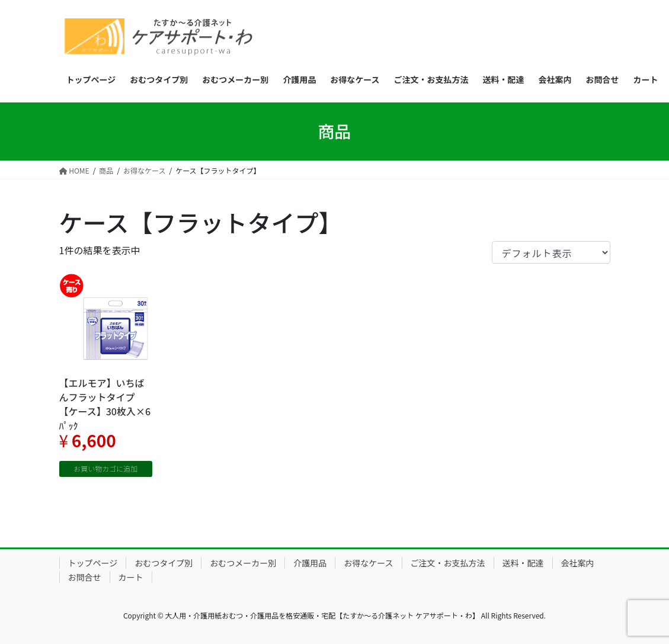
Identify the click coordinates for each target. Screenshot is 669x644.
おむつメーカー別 (243, 563)
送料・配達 (523, 563)
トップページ (93, 563)
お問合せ (85, 577)
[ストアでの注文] (551, 252)
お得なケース (368, 563)
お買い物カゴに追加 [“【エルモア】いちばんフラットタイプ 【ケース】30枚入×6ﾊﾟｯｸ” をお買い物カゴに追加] (105, 468)
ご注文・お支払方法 (448, 563)
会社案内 (578, 563)
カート (131, 577)
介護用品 (310, 563)
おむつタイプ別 (164, 563)
